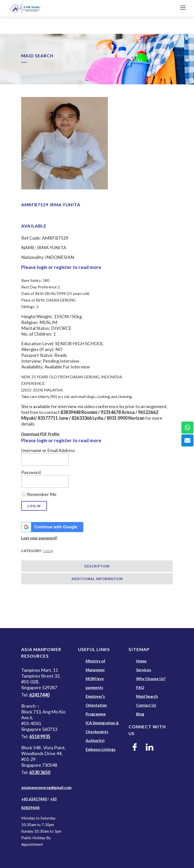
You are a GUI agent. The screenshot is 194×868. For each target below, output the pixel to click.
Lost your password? (39, 538)
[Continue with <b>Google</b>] (52, 527)
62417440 (39, 695)
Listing (48, 551)
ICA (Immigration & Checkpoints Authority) (102, 732)
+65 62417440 (34, 799)
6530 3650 (40, 772)
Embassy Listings (101, 749)
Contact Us (146, 705)
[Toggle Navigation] (183, 8)
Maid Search (147, 696)
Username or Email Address (48, 450)
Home (141, 661)
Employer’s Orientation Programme (96, 705)
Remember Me (39, 494)
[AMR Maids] (90, 8)
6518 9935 (40, 736)
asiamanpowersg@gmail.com (46, 787)
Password (31, 472)
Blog (140, 714)
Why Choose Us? (151, 679)
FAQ (140, 687)
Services (144, 670)
